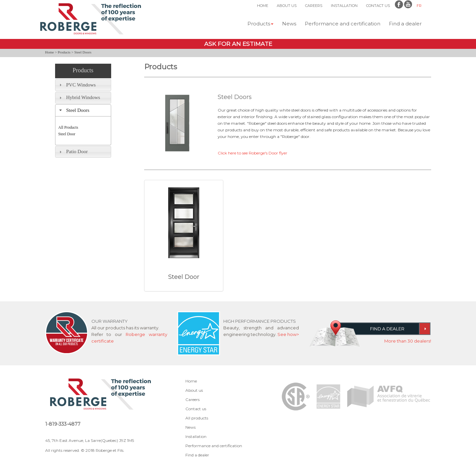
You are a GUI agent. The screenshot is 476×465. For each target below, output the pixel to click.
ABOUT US (287, 6)
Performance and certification (343, 24)
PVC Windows (81, 85)
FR (419, 6)
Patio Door (77, 151)
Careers (192, 399)
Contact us (196, 409)
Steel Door (67, 134)
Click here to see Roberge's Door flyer (253, 153)
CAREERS (314, 6)
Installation (196, 436)
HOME (263, 6)
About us (194, 390)
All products (197, 418)
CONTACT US (378, 6)
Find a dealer (405, 24)
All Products (68, 127)
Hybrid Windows (83, 97)
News (289, 24)
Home (50, 52)
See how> (288, 334)
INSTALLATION (344, 6)
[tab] (83, 85)
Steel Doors (78, 110)
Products (260, 24)
